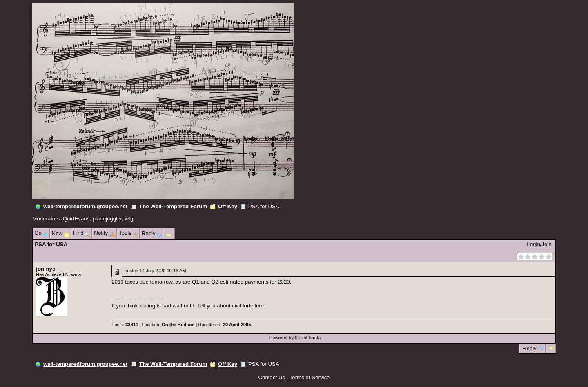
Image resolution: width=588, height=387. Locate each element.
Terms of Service (310, 377)
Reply (529, 348)
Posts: (125, 325)
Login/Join (539, 244)
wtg (129, 219)
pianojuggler (107, 219)
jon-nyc (46, 269)
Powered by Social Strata (295, 338)
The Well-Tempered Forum (173, 206)
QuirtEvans (76, 219)
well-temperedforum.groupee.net (85, 206)
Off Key (228, 206)
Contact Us (272, 377)
